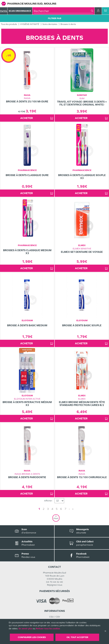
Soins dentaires (50, 24)
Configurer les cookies (32, 637)
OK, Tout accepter (77, 637)
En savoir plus (25, 629)
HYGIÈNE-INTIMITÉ (30, 24)
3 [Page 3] (48, 509)
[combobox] (62, 11)
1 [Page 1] (39, 509)
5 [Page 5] (57, 509)
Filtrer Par (55, 18)
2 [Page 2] (44, 509)
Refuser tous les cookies (48, 629)
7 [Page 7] (65, 509)
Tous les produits (9, 24)
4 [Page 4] (52, 509)
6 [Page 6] (61, 509)
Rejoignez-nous (55, 585)
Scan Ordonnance (20, 11)
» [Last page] (73, 509)
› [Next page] (69, 509)
